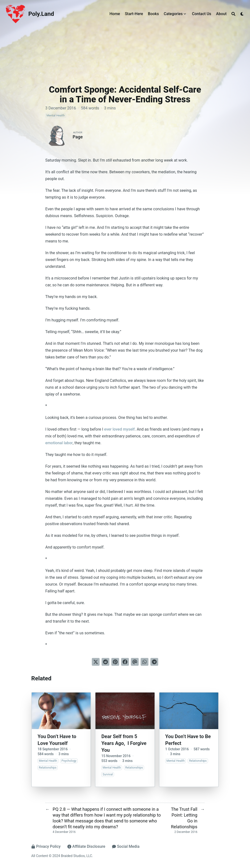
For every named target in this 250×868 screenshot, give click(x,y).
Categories (173, 14)
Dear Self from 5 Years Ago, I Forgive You (124, 743)
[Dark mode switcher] (242, 14)
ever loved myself (119, 429)
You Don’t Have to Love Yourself (57, 740)
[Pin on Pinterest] (115, 662)
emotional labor (59, 443)
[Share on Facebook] (125, 662)
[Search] (233, 14)
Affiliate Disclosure (86, 846)
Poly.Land (41, 14)
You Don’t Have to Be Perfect (188, 740)
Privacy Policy (46, 846)
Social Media (126, 846)
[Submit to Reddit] (105, 662)
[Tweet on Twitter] (96, 662)
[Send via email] (135, 662)
